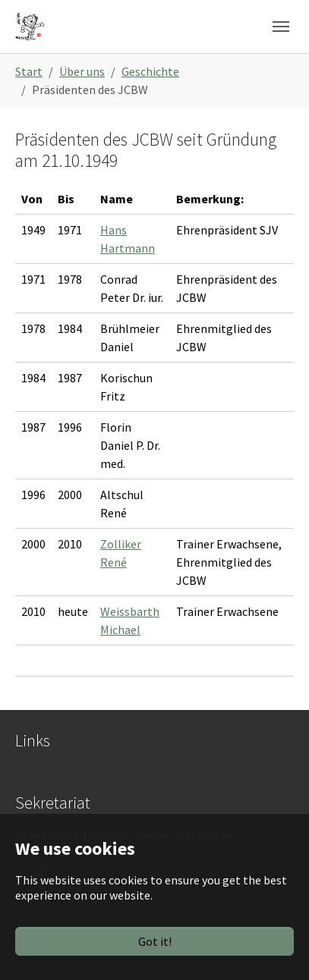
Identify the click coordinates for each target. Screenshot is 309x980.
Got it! (155, 941)
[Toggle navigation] (281, 27)
